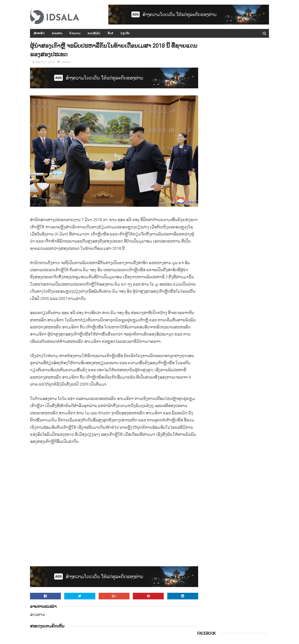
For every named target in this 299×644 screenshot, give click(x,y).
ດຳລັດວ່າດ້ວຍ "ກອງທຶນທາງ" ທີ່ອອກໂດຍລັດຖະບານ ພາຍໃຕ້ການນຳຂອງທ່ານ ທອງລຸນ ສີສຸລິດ (243, 279)
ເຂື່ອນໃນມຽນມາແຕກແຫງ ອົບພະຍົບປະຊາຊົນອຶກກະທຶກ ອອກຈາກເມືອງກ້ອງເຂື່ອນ (244, 259)
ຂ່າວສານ (57, 33)
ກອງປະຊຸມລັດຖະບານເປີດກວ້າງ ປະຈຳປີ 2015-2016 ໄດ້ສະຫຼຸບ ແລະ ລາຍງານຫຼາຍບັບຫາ (243, 179)
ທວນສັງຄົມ (94, 33)
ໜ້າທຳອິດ (39, 33)
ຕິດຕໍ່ (111, 33)
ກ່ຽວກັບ (125, 33)
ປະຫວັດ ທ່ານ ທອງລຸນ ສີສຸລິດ (238, 235)
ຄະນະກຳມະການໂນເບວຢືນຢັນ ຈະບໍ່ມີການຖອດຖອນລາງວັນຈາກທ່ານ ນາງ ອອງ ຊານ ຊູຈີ (244, 299)
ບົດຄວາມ (75, 33)
